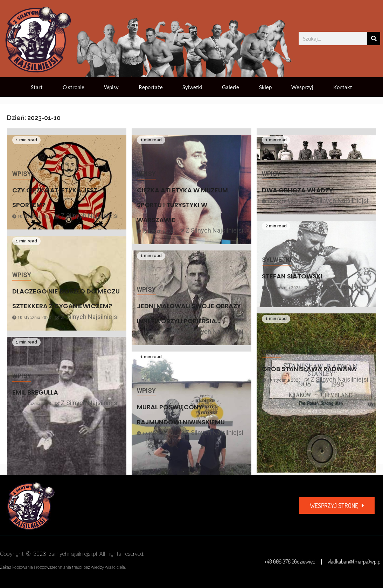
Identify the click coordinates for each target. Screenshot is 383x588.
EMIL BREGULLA (35, 392)
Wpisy (111, 87)
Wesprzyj (302, 87)
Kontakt (343, 87)
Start (37, 87)
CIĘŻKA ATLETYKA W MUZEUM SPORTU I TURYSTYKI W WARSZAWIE (182, 205)
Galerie (231, 87)
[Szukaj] (374, 38)
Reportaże (151, 87)
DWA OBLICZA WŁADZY (297, 190)
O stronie (74, 87)
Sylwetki (192, 87)
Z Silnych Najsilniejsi (90, 216)
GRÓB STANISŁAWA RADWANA (309, 369)
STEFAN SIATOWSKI (292, 276)
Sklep (265, 87)
